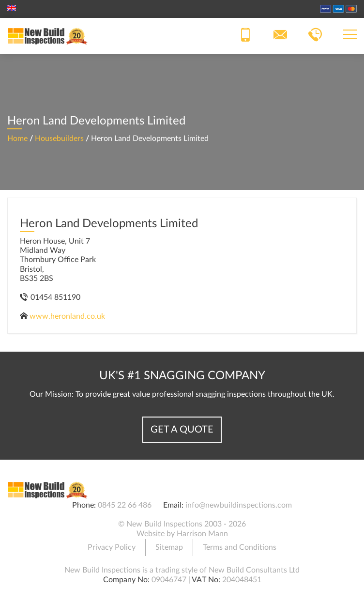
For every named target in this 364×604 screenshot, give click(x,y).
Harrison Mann (202, 534)
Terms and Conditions (240, 547)
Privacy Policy (112, 547)
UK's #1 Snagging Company (182, 376)
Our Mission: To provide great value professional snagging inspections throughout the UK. (182, 394)
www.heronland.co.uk (67, 316)
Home (17, 139)
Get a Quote (182, 430)
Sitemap (169, 547)
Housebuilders (59, 139)
